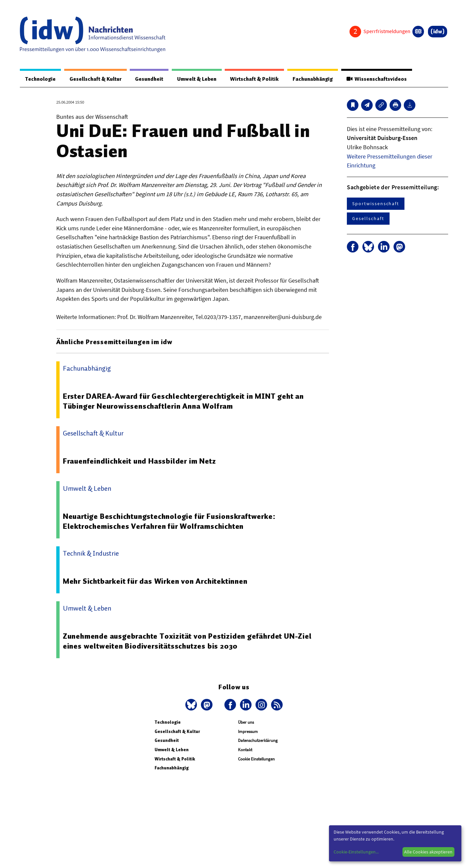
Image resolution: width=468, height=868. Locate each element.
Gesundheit (149, 79)
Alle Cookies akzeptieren (428, 852)
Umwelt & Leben (197, 79)
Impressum (248, 731)
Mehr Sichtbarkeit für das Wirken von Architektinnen (155, 581)
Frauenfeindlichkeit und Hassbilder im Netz (140, 461)
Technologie (40, 79)
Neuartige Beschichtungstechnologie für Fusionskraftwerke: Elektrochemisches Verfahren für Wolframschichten (169, 521)
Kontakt (245, 750)
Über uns (246, 722)
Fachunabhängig (313, 79)
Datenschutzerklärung (258, 740)
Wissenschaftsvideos (377, 79)
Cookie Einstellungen (256, 759)
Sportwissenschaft (376, 204)
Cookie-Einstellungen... (356, 852)
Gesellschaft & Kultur (95, 79)
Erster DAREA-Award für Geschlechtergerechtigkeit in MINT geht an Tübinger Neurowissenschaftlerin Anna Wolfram (183, 401)
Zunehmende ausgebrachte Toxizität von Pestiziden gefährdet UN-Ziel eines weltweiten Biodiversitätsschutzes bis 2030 (187, 641)
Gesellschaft (368, 218)
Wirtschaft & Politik (254, 79)
